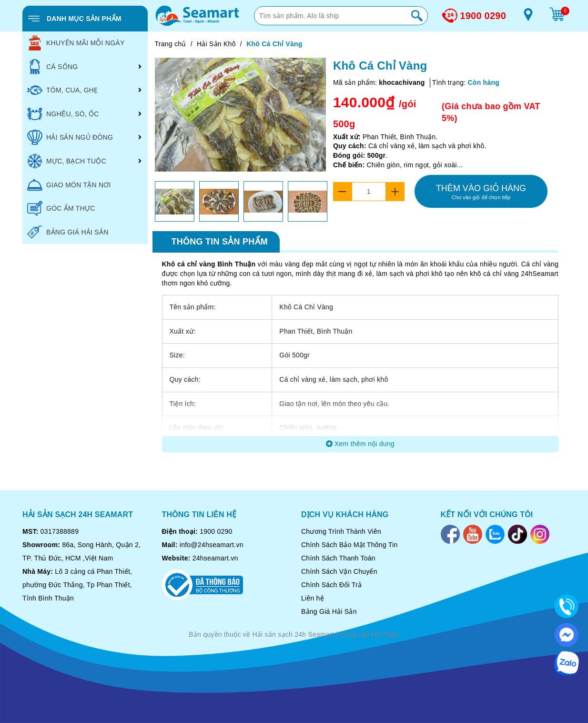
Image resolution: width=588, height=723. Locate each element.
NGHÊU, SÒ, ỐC (63, 114)
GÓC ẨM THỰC (61, 208)
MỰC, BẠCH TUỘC (67, 161)
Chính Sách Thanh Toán (338, 558)
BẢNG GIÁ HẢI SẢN (68, 232)
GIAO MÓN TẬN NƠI (69, 185)
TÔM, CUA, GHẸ (62, 90)
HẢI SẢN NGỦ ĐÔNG (70, 137)
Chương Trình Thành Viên (341, 531)
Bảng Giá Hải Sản (329, 611)
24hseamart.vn (215, 558)
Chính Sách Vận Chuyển (339, 571)
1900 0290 (483, 16)
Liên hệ (313, 598)
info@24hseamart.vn (212, 545)
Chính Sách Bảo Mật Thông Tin (350, 545)
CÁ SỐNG (52, 67)
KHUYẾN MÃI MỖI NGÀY (76, 43)
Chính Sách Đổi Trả (331, 585)
